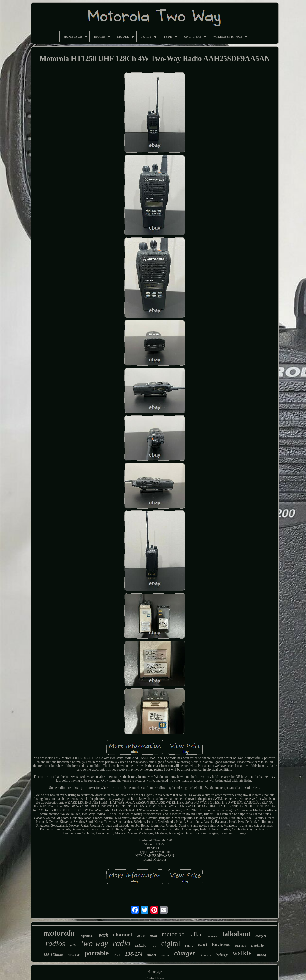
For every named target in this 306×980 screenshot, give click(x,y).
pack (103, 935)
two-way (94, 943)
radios (55, 943)
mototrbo (173, 934)
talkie (196, 934)
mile (73, 946)
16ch (154, 946)
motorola (59, 933)
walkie (242, 953)
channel (122, 935)
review (74, 954)
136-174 (134, 954)
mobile (258, 945)
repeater (87, 935)
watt (202, 945)
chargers (260, 936)
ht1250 (141, 945)
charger (184, 953)
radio (121, 943)
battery (222, 954)
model (152, 955)
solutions (213, 936)
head (153, 936)
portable (96, 953)
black (117, 955)
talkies (189, 946)
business (221, 945)
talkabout (236, 934)
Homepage (155, 972)
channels (205, 955)
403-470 (240, 946)
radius (165, 956)
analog (261, 955)
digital (171, 944)
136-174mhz (53, 955)
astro (141, 935)
